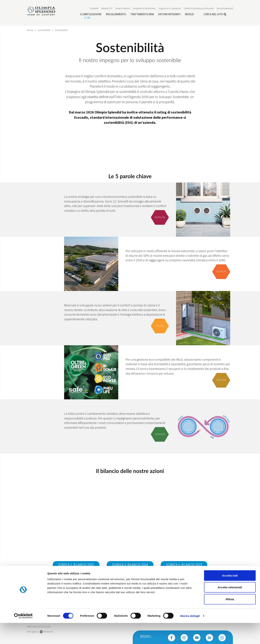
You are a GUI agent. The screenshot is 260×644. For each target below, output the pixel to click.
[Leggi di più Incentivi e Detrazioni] (144, 9)
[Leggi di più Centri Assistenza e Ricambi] (199, 9)
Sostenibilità (44, 30)
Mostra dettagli (190, 637)
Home (30, 30)
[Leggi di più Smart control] (123, 9)
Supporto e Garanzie (170, 9)
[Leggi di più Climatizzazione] (91, 15)
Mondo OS (107, 9)
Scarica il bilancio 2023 (184, 565)
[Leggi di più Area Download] (225, 9)
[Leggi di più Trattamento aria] (142, 15)
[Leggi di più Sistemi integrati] (169, 15)
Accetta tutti (230, 597)
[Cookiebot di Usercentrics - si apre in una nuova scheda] (23, 637)
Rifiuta (230, 620)
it (87, 18)
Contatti (94, 9)
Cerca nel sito (215, 15)
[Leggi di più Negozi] (189, 15)
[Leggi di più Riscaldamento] (116, 15)
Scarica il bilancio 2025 (76, 565)
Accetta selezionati (230, 608)
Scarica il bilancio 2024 (130, 565)
